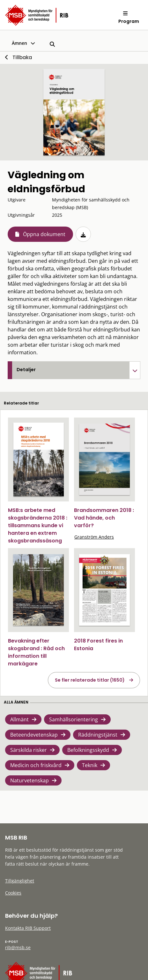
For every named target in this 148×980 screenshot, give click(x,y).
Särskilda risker (29, 750)
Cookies (13, 893)
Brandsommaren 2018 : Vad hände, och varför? (104, 518)
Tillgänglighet (20, 881)
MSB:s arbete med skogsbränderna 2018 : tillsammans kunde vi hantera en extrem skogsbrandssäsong (38, 525)
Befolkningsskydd (88, 750)
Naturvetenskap (30, 780)
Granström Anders (94, 537)
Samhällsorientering (74, 719)
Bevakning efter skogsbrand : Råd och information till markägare (36, 652)
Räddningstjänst (98, 735)
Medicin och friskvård (36, 765)
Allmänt (19, 719)
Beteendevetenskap (34, 735)
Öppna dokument (44, 234)
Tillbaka (22, 57)
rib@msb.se (18, 947)
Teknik (90, 765)
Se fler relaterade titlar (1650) (90, 680)
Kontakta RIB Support (28, 928)
